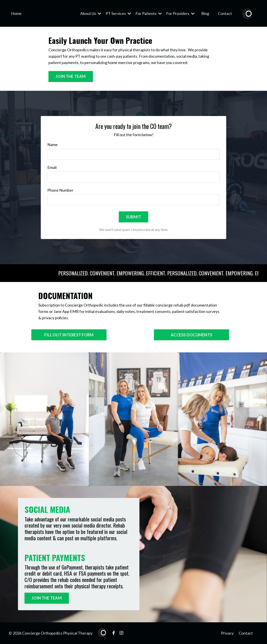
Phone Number (60, 190)
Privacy (227, 633)
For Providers (180, 13)
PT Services (118, 13)
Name (53, 144)
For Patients (149, 13)
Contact (225, 13)
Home (16, 13)
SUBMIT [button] (134, 217)
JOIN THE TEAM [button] (71, 76)
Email (52, 167)
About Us (91, 13)
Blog (205, 13)
